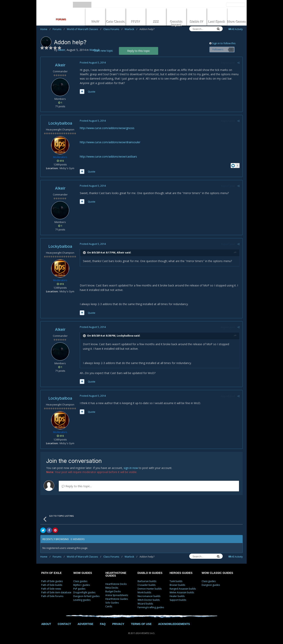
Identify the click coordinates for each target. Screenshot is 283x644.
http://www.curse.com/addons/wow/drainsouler (110, 142)
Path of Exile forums (52, 596)
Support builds (178, 600)
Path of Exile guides (52, 581)
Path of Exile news (51, 589)
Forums (59, 29)
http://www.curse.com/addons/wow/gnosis (107, 128)
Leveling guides (82, 600)
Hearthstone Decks (116, 584)
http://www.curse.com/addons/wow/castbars (108, 156)
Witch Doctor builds (149, 600)
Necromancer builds (149, 596)
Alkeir (60, 65)
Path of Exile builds (52, 585)
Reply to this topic (139, 51)
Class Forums (113, 29)
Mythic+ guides (82, 585)
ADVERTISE (85, 624)
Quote (92, 92)
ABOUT (46, 624)
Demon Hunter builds (150, 589)
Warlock (131, 29)
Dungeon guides (211, 585)
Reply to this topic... (77, 486)
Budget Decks (113, 591)
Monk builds (144, 592)
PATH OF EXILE (51, 573)
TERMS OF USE (141, 624)
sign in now (131, 468)
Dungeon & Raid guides (86, 596)
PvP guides (79, 589)
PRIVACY (118, 624)
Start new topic (103, 51)
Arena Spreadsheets (117, 595)
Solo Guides (112, 603)
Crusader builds (147, 585)
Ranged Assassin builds (183, 589)
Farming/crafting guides (151, 607)
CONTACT (64, 624)
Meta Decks (112, 588)
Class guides (80, 581)
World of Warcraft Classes (84, 29)
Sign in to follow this (224, 43)
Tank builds (176, 581)
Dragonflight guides (84, 592)
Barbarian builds (147, 581)
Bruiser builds (177, 585)
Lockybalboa (60, 123)
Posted (93, 62)
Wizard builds (145, 604)
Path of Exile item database (56, 592)
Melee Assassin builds (182, 592)
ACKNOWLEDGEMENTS (174, 624)
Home (45, 29)
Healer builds (177, 596)
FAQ (103, 624)
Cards (109, 606)
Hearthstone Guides (117, 599)
